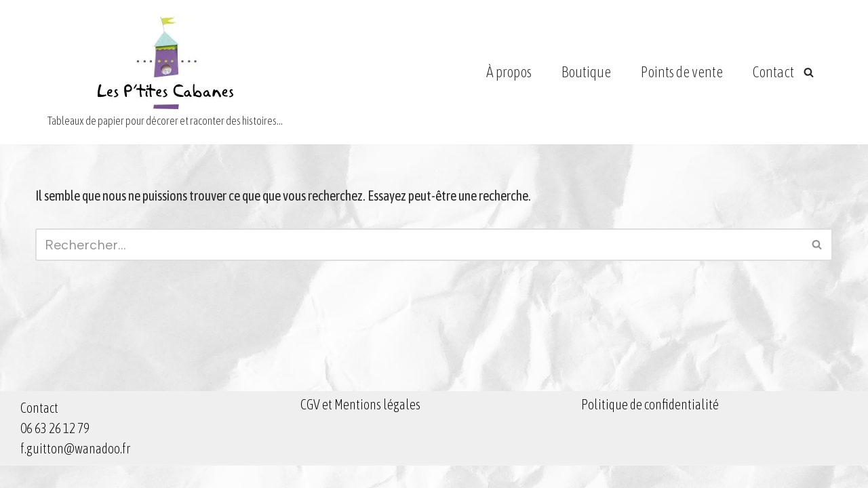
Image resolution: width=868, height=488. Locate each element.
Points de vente (682, 72)
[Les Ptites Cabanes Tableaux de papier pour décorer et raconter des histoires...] (165, 72)
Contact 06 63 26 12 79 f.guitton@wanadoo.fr (75, 450)
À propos (509, 72)
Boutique (586, 72)
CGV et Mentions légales (360, 427)
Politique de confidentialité (650, 427)
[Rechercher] (809, 72)
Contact (773, 72)
